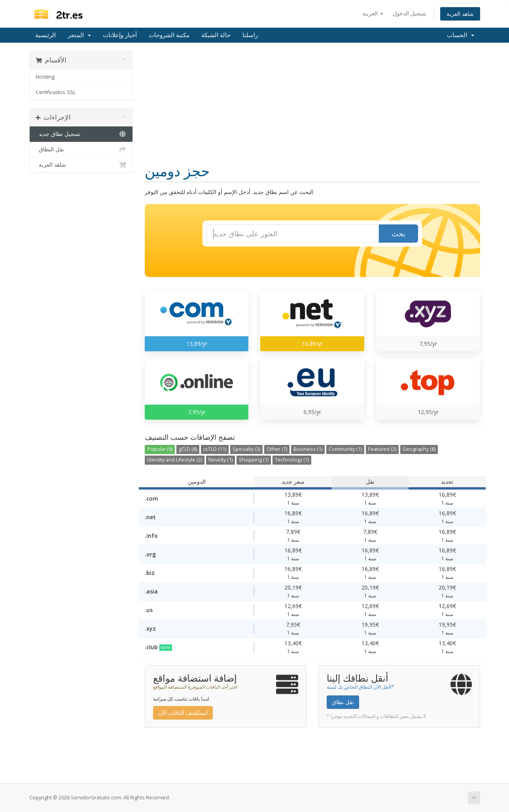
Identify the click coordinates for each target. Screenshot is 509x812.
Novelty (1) (220, 460)
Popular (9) (160, 449)
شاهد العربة (460, 14)
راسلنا (250, 35)
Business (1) (308, 449)
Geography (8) (419, 449)
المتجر (79, 35)
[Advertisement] (312, 106)
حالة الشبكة (216, 35)
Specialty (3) (246, 449)
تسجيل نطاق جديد (81, 134)
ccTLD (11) (215, 449)
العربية (373, 13)
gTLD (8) (188, 449)
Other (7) (277, 449)
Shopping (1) (254, 460)
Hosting (45, 77)
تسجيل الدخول (410, 13)
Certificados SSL (56, 92)
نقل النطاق (81, 149)
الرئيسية (45, 35)
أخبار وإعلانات (120, 35)
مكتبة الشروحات (169, 35)
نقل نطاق (343, 702)
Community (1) (345, 449)
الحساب (461, 35)
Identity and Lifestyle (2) (175, 460)
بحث (398, 234)
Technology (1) (292, 460)
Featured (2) (382, 449)
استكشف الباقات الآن (183, 713)
